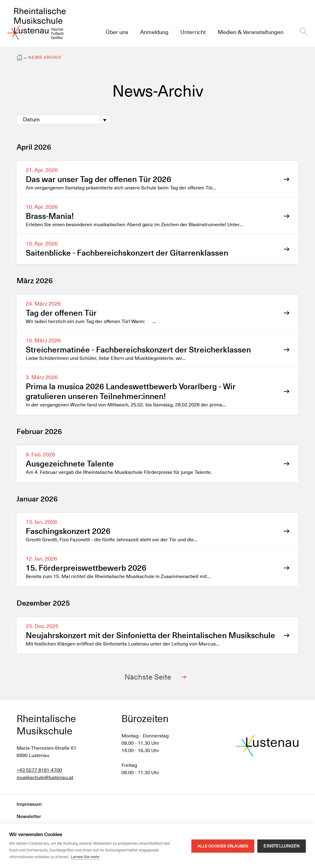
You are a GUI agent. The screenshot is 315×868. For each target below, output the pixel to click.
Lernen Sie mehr (85, 857)
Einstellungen (282, 846)
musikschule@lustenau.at (45, 777)
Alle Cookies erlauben (223, 846)
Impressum (29, 804)
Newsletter (29, 816)
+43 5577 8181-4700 (39, 770)
